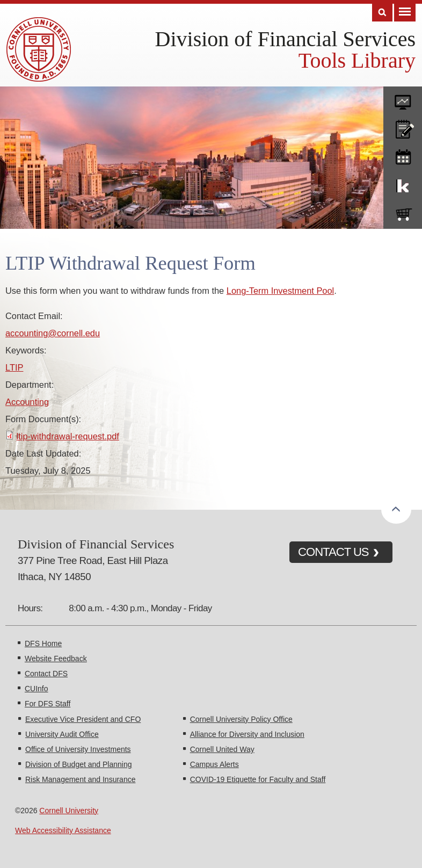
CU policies (403, 127)
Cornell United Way (222, 749)
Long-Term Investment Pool (280, 291)
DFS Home (43, 643)
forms (403, 98)
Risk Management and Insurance (80, 779)
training (403, 155)
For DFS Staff (48, 704)
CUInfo (37, 689)
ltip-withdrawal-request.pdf (68, 436)
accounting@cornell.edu (53, 333)
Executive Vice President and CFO (83, 719)
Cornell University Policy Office (241, 719)
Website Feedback (56, 659)
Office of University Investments (78, 749)
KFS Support (403, 184)
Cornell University (69, 811)
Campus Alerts (214, 764)
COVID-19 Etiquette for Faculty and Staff (258, 779)
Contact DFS (46, 674)
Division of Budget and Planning (78, 764)
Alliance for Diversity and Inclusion (247, 734)
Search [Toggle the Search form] (382, 13)
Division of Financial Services (285, 39)
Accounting (27, 402)
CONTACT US (333, 552)
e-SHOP (403, 212)
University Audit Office (62, 734)
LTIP (14, 367)
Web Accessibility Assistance (63, 830)
